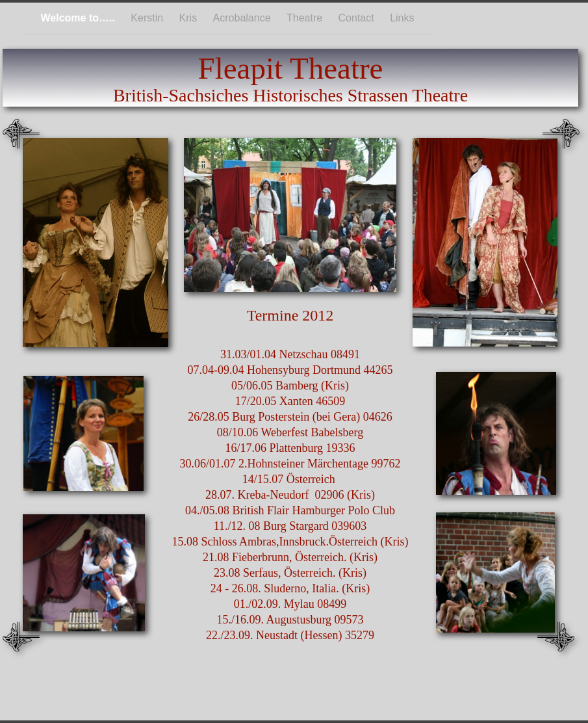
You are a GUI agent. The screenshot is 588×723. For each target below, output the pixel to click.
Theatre (306, 18)
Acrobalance (243, 18)
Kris (190, 18)
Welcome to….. (79, 18)
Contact (358, 18)
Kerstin (148, 18)
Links (402, 18)
